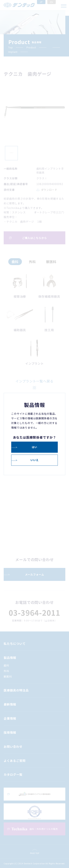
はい (35, 447)
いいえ (34, 460)
